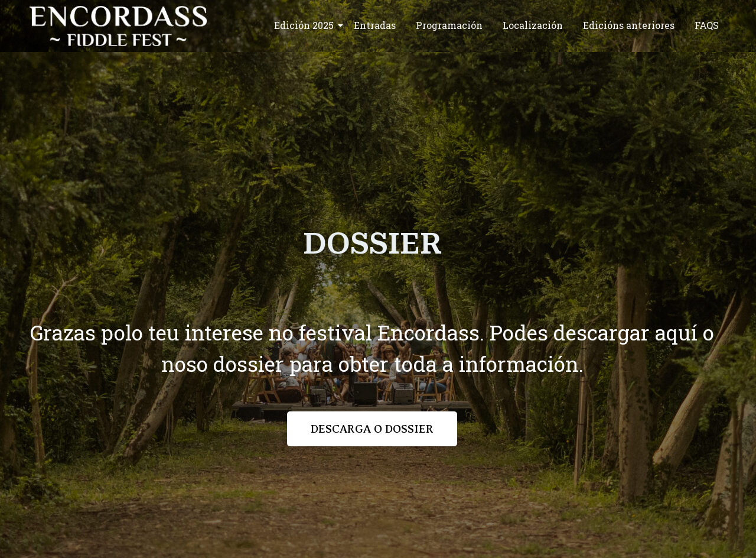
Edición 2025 (306, 25)
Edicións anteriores (629, 25)
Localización (533, 25)
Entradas (375, 25)
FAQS (707, 25)
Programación (449, 25)
